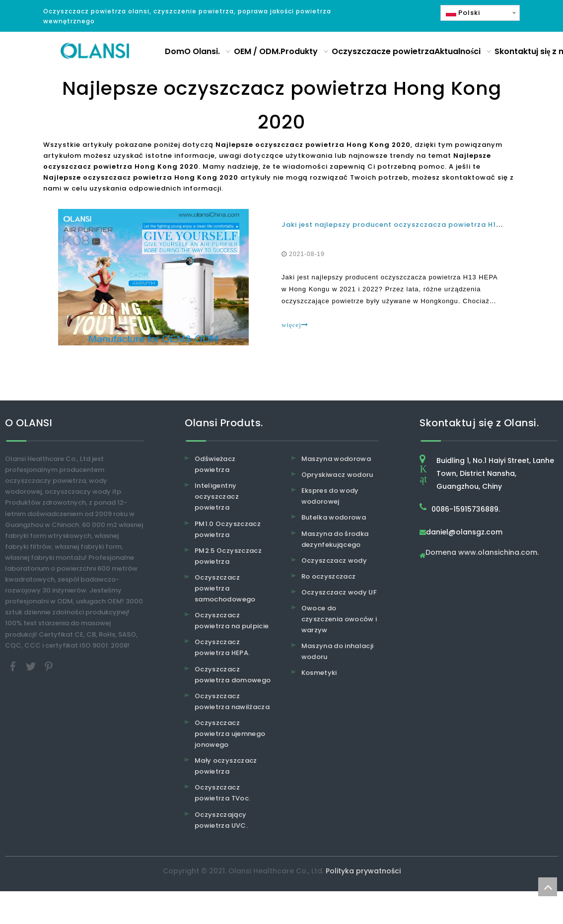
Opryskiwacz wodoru (337, 475)
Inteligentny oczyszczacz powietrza (217, 496)
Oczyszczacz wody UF (339, 592)
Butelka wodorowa (334, 517)
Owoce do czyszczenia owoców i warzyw (339, 619)
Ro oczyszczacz (329, 576)
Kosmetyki (319, 673)
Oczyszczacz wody (334, 561)
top (548, 887)
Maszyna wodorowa (336, 459)
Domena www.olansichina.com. (482, 553)
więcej (295, 325)
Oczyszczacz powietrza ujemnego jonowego (230, 734)
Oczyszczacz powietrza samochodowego (225, 588)
